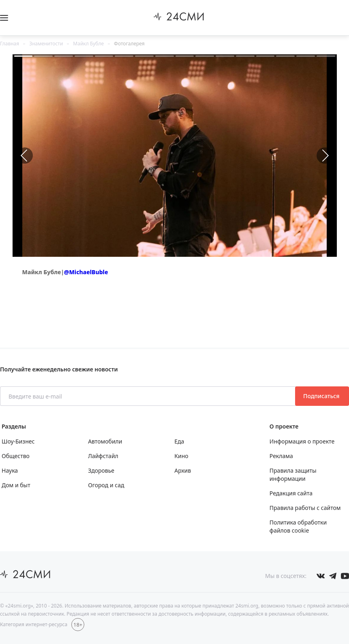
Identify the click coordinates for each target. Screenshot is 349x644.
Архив (183, 470)
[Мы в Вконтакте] (321, 576)
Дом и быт (16, 485)
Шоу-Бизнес (18, 441)
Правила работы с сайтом (305, 508)
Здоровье (101, 470)
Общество (16, 456)
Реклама (281, 456)
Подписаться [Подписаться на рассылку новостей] (322, 396)
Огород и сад (106, 485)
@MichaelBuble (86, 272)
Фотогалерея (129, 44)
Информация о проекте (302, 441)
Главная (10, 44)
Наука (10, 470)
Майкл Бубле (88, 44)
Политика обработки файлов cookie (298, 526)
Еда (179, 441)
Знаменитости (46, 44)
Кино (181, 456)
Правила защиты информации (293, 474)
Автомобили (105, 441)
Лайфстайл (103, 456)
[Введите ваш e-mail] (148, 396)
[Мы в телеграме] (333, 576)
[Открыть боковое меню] (4, 18)
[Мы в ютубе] (345, 576)
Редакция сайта (291, 493)
